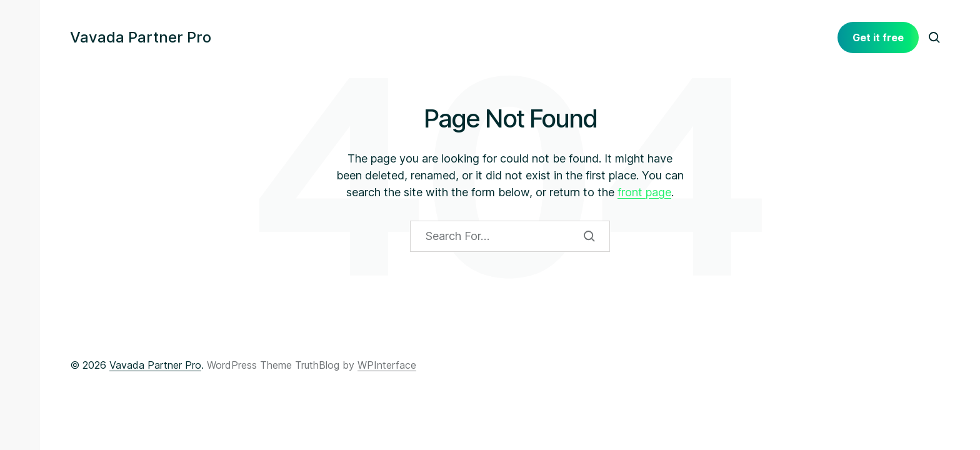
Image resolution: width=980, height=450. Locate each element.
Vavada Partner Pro (141, 37)
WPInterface (387, 365)
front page (644, 192)
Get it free (878, 37)
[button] (20, 37)
